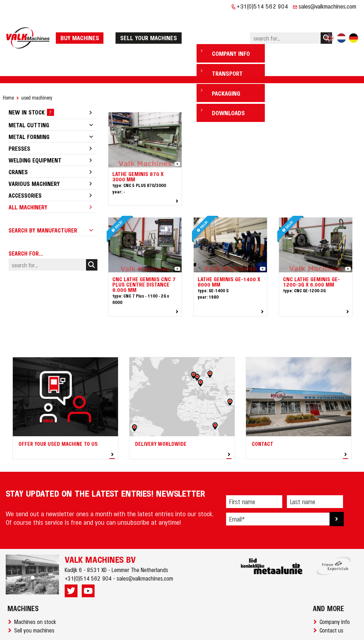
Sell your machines (151, 27)
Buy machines (82, 27)
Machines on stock (37, 600)
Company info (336, 600)
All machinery (28, 185)
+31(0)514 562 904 (263, 6)
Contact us (333, 608)
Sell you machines (36, 608)
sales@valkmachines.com (327, 6)
